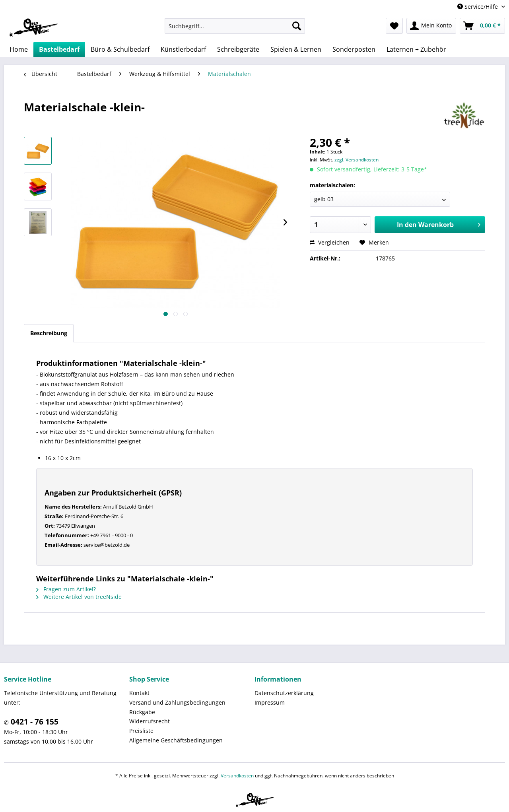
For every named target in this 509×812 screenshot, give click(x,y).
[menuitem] (235, 26)
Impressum (270, 702)
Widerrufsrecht (150, 721)
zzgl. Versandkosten (356, 160)
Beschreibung (49, 333)
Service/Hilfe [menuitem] (478, 7)
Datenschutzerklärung (284, 693)
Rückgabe (142, 712)
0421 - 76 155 (34, 722)
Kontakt (139, 693)
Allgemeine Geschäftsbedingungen (176, 740)
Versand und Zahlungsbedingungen (177, 702)
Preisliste (141, 731)
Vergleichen (330, 242)
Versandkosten (237, 776)
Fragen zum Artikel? (66, 589)
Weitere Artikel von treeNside (79, 597)
